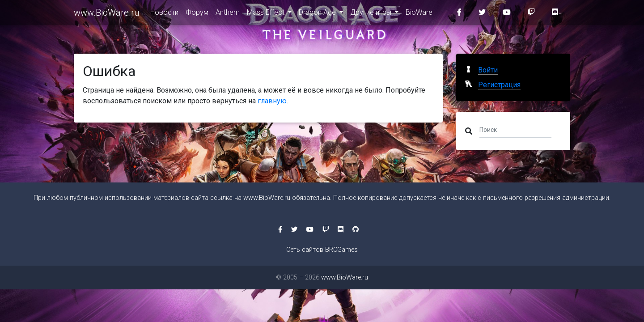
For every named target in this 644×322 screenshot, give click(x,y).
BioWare (419, 14)
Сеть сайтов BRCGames (322, 250)
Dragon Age (318, 14)
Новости (164, 14)
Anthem (228, 14)
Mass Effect (267, 14)
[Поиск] (515, 129)
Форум (197, 14)
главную (272, 101)
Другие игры (372, 14)
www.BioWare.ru (107, 14)
